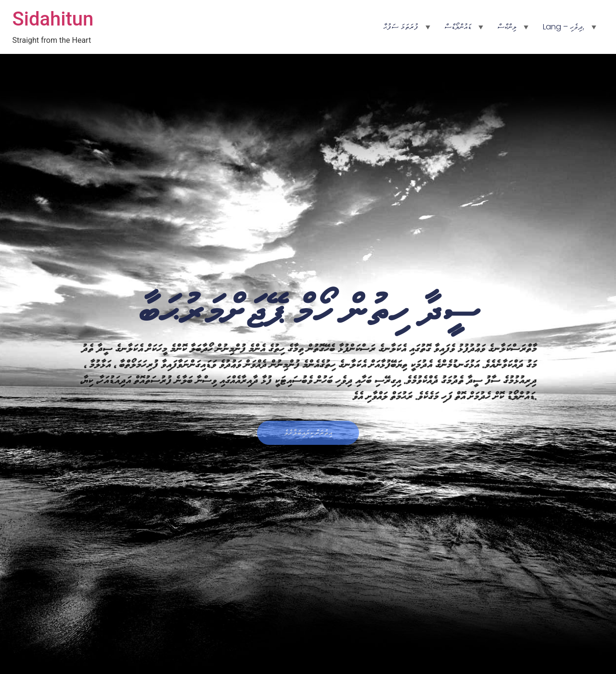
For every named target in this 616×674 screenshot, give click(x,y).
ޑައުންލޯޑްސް (458, 27)
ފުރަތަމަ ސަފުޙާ (401, 27)
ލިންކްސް (507, 27)
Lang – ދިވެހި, (564, 27)
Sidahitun (53, 19)
